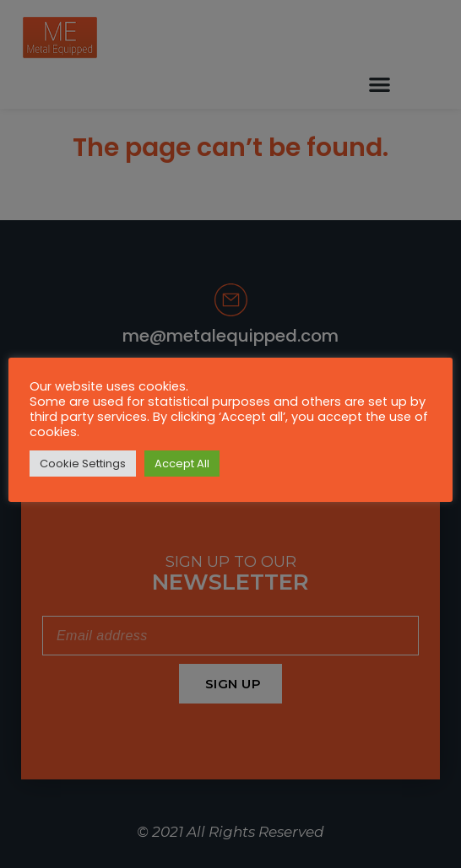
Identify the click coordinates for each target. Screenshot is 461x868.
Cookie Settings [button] (83, 464)
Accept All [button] (182, 464)
